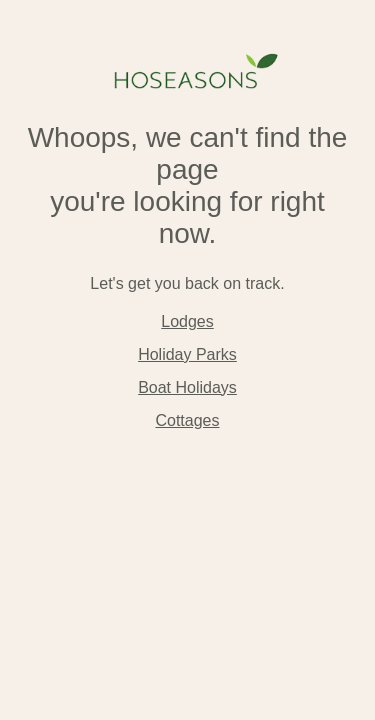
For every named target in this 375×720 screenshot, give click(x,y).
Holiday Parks (187, 354)
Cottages (187, 420)
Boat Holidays (187, 387)
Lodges (187, 321)
